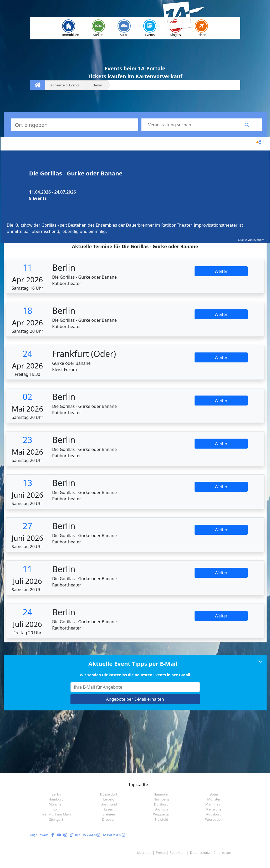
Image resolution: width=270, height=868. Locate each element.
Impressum (223, 853)
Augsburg (214, 814)
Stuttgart (56, 819)
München (56, 804)
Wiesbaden (214, 819)
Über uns (144, 853)
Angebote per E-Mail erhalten (135, 699)
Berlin (56, 794)
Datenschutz (200, 853)
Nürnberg (161, 799)
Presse (161, 853)
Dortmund (109, 804)
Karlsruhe (214, 809)
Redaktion (178, 853)
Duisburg (161, 804)
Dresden (109, 819)
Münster (214, 799)
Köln (56, 809)
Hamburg (56, 799)
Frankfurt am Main (56, 814)
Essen (109, 809)
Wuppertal (161, 814)
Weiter (221, 271)
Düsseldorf (109, 794)
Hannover (161, 794)
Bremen (109, 814)
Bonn (214, 794)
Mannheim (214, 804)
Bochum (161, 809)
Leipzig (109, 799)
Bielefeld (161, 819)
